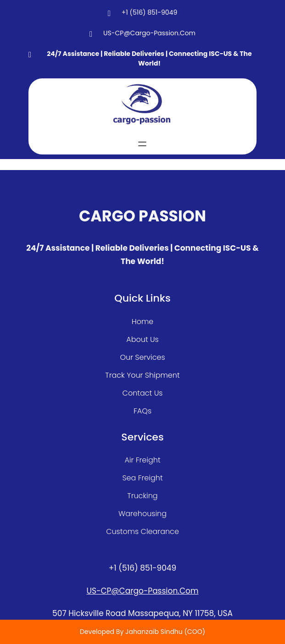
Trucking (142, 496)
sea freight (142, 478)
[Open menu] (142, 144)
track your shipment (142, 375)
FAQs (142, 411)
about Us (142, 339)
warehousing (142, 514)
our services (142, 357)
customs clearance (142, 531)
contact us (143, 393)
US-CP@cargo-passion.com (143, 591)
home (142, 322)
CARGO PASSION (142, 216)
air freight (142, 460)
